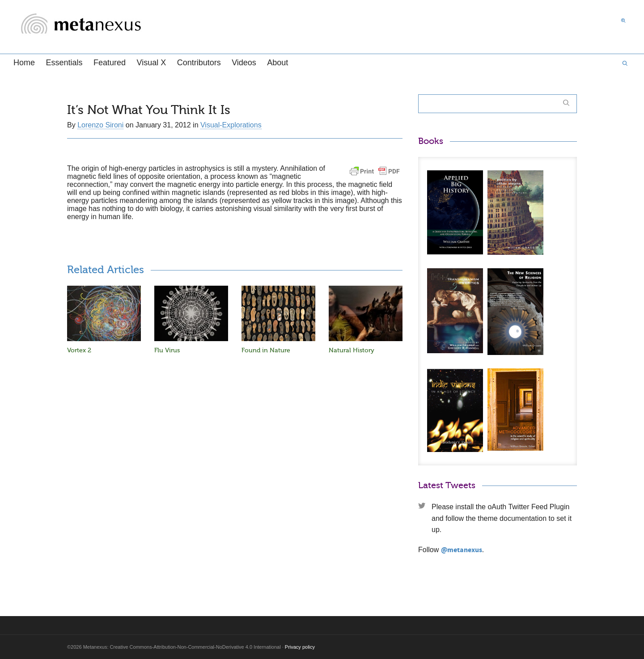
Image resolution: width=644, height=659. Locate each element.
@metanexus (462, 550)
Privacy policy (300, 647)
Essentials (64, 63)
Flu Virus (167, 350)
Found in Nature (266, 350)
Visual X (151, 63)
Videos (244, 63)
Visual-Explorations (231, 125)
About (278, 63)
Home (24, 63)
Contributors (199, 63)
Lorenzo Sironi (100, 125)
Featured (110, 63)
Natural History (352, 350)
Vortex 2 (79, 350)
